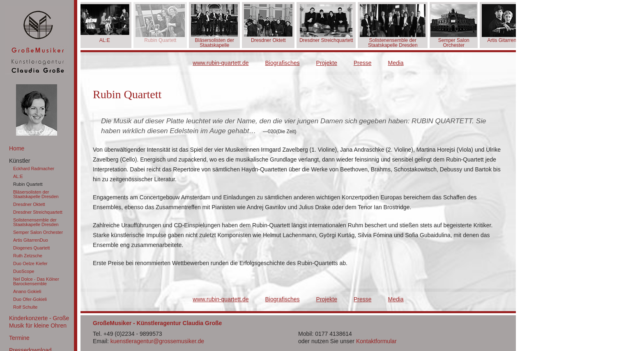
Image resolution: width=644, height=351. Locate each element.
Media (396, 63)
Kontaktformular (376, 341)
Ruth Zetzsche (28, 256)
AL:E (18, 176)
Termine (19, 338)
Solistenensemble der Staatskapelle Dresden (36, 222)
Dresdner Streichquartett (38, 212)
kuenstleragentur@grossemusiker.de (157, 341)
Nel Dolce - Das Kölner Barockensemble (36, 281)
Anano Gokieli (27, 291)
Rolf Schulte (25, 307)
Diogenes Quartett (31, 248)
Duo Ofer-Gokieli (30, 299)
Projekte (327, 63)
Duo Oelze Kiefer (30, 263)
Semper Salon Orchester (38, 232)
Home (17, 148)
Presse (363, 63)
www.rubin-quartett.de (221, 63)
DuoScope (24, 271)
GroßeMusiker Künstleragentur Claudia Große (37, 40)
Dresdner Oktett (29, 204)
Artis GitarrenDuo (31, 240)
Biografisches (283, 63)
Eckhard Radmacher (34, 169)
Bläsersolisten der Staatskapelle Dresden (36, 194)
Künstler (20, 161)
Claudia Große (36, 132)
